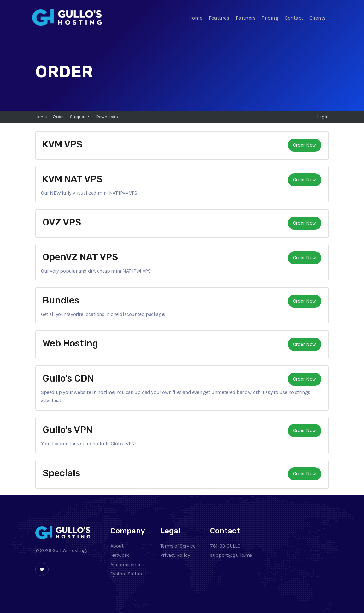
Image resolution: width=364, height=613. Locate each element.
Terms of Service (178, 546)
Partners (246, 18)
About (117, 546)
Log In (323, 117)
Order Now (305, 145)
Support (79, 117)
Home (195, 18)
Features (219, 18)
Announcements (128, 565)
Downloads (107, 117)
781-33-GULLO (225, 546)
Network (120, 555)
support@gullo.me (231, 555)
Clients (317, 18)
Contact (294, 18)
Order (58, 117)
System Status (126, 574)
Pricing (270, 18)
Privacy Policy (175, 555)
